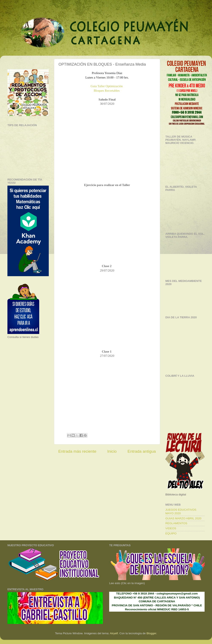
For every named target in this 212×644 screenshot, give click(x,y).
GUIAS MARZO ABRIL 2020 (183, 518)
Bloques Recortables (107, 91)
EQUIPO (171, 533)
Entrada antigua (142, 451)
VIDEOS (171, 528)
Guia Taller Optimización (107, 86)
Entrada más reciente (77, 451)
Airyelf (114, 633)
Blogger (151, 633)
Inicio (112, 451)
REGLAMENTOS (176, 523)
